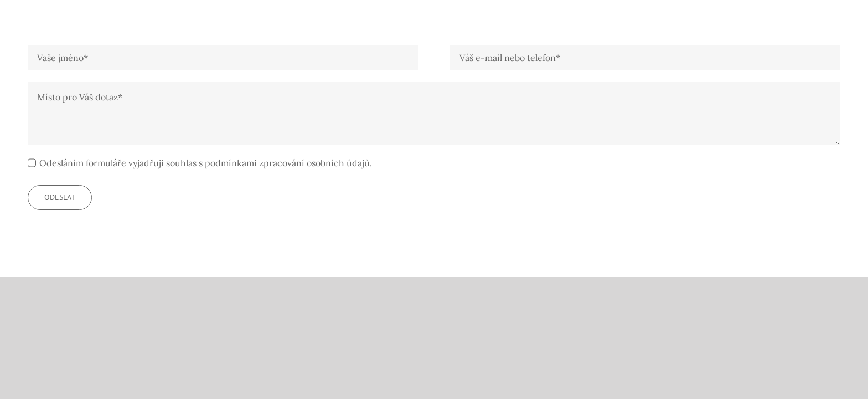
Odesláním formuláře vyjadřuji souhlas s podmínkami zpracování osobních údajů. (206, 163)
